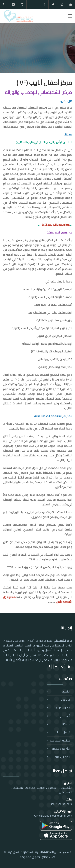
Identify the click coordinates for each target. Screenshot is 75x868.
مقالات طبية (63, 708)
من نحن (66, 700)
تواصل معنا (64, 732)
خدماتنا (66, 724)
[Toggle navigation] (70, 17)
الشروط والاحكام (61, 749)
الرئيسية (66, 691)
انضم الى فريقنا (61, 757)
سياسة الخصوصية (60, 740)
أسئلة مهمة (63, 716)
